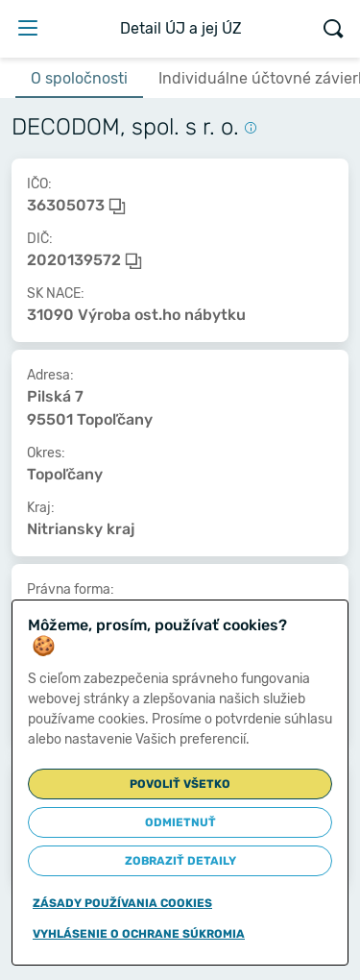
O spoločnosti (79, 78)
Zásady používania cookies (122, 903)
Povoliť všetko (180, 784)
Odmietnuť (180, 822)
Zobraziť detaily (180, 861)
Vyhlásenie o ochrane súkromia (139, 934)
